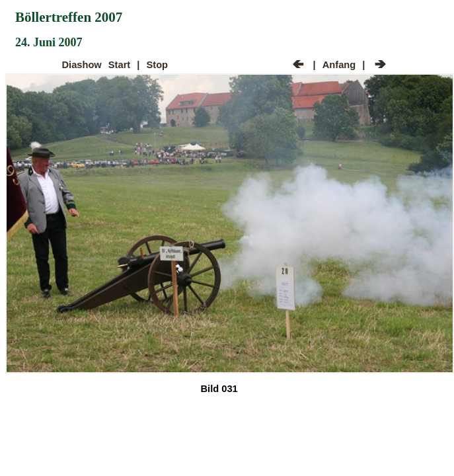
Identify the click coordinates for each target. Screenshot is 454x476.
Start (119, 65)
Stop (158, 65)
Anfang (339, 65)
